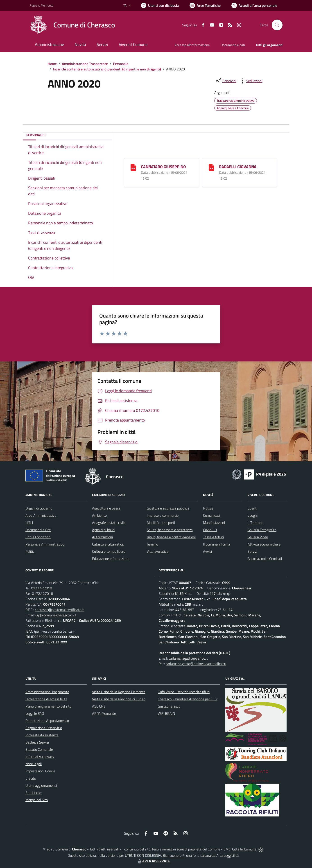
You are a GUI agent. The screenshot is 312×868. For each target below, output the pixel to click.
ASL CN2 (99, 706)
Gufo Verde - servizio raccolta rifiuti (184, 692)
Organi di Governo (39, 508)
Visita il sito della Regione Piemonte (119, 692)
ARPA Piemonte (104, 713)
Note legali (34, 764)
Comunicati (211, 515)
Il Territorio (255, 523)
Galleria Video (258, 537)
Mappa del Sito (37, 800)
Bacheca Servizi (37, 742)
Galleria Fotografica (262, 530)
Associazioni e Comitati (265, 559)
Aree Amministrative (41, 515)
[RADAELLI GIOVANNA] (211, 167)
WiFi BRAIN (166, 713)
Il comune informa (217, 544)
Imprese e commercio (163, 515)
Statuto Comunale (39, 749)
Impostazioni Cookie (40, 771)
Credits (31, 778)
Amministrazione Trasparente (85, 64)
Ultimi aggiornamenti (41, 785)
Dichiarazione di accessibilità (46, 699)
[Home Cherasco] (72, 25)
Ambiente (99, 515)
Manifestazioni (214, 523)
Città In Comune (244, 849)
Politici (30, 551)
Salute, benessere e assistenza (170, 530)
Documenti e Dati (38, 530)
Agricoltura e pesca (106, 508)
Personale (121, 64)
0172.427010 (42, 588)
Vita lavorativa (158, 551)
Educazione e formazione (111, 559)
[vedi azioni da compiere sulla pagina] (251, 81)
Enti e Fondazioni (38, 537)
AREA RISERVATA (153, 861)
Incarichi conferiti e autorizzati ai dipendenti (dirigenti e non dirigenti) (107, 69)
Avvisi (207, 551)
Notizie (208, 508)
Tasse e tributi (213, 537)
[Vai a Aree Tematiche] (205, 5)
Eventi (252, 508)
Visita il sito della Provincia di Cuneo (119, 699)
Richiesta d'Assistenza (42, 735)
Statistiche (34, 793)
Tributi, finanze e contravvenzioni (171, 537)
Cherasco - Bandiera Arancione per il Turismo (191, 699)
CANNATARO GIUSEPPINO (163, 167)
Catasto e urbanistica (108, 544)
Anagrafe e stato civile (109, 523)
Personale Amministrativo (45, 544)
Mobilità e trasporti (161, 523)
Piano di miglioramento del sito (48, 706)
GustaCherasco (169, 706)
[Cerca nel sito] (277, 25)
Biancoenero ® (174, 855)
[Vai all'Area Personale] (254, 5)
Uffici (29, 523)
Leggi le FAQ (35, 713)
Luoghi (253, 515)
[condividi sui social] (226, 81)
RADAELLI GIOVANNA (238, 167)
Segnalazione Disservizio (44, 728)
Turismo (152, 544)
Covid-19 (210, 530)
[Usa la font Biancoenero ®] (160, 5)
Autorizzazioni (102, 537)
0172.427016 (42, 593)
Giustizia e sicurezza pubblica (168, 508)
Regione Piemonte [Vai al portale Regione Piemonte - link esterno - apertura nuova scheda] (41, 5)
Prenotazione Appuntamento (47, 721)
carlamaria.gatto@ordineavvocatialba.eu (196, 664)
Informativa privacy (40, 757)
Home (52, 64)
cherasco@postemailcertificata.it (59, 610)
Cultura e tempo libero (109, 551)
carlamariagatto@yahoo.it (188, 658)
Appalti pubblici (103, 530)
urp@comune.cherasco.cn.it (56, 615)
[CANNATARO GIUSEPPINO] (133, 167)
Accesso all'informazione (192, 45)
